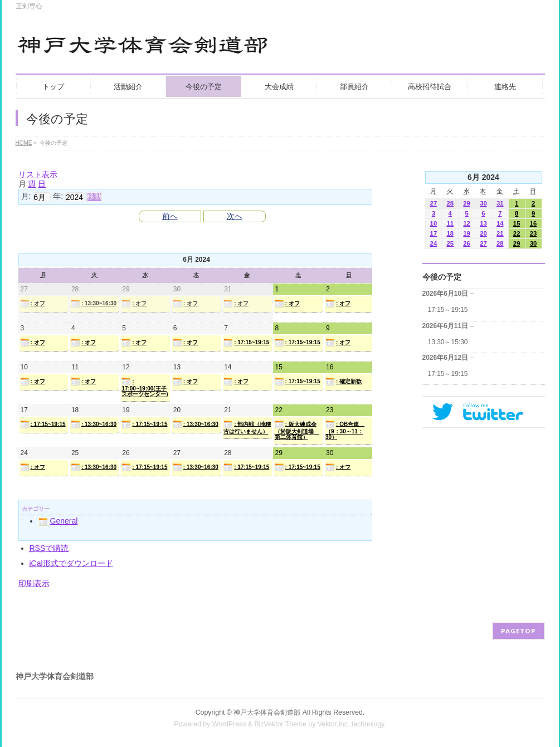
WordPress (229, 724)
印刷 (34, 583)
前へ (170, 216)
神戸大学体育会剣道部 (267, 712)
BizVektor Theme (280, 724)
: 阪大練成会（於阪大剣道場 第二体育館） (297, 430)
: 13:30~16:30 (94, 304)
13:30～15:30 (448, 342)
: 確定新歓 (344, 382)
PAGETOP (518, 631)
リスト (38, 174)
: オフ (33, 304)
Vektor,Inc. (334, 724)
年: (58, 196)
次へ (235, 216)
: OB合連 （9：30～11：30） (345, 430)
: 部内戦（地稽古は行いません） (247, 427)
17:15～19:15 (448, 310)
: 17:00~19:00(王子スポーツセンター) (145, 387)
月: (26, 196)
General (58, 521)
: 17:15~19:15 (246, 343)
